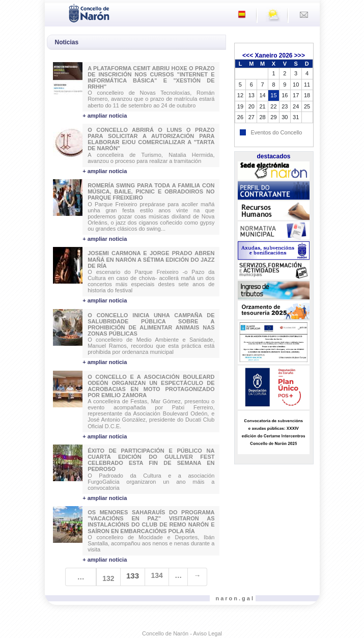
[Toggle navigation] (55, 12)
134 (157, 575)
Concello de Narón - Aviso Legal (182, 633)
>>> (300, 56)
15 (273, 95)
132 (108, 578)
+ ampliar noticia (105, 116)
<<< (248, 56)
